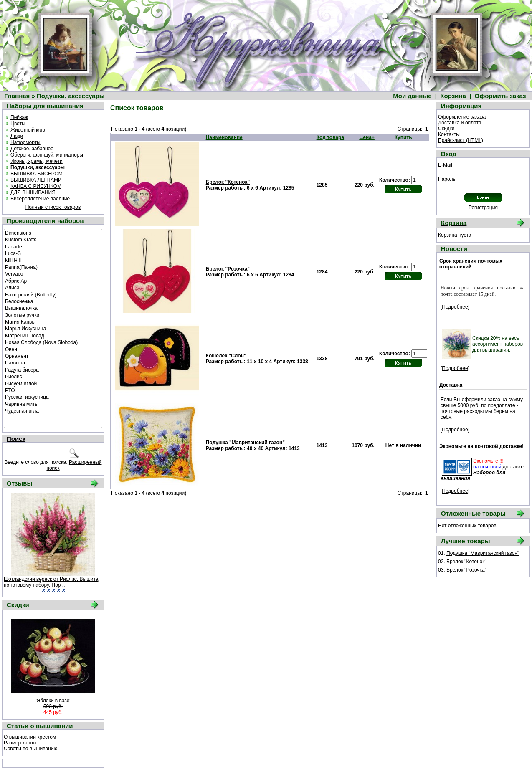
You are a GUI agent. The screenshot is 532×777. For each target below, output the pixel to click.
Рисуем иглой (53, 383)
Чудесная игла (53, 410)
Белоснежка (53, 301)
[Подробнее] (455, 307)
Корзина (453, 96)
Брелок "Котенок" (228, 182)
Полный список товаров (53, 207)
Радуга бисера (53, 370)
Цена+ (367, 137)
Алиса (53, 287)
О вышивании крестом (30, 737)
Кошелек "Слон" (226, 356)
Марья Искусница (53, 328)
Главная (17, 96)
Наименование (224, 137)
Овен (53, 349)
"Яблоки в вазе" (53, 701)
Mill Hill (53, 260)
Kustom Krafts (53, 239)
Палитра (53, 362)
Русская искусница (53, 397)
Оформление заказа (462, 117)
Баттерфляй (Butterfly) (53, 294)
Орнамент (53, 356)
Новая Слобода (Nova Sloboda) (53, 342)
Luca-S (53, 253)
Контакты (449, 134)
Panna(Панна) (53, 267)
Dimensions (53, 233)
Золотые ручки (53, 315)
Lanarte (53, 246)
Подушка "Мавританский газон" (245, 443)
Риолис (53, 376)
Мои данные (412, 96)
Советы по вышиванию (30, 749)
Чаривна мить (53, 404)
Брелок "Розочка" (228, 269)
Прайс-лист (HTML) (461, 140)
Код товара (330, 137)
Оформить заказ (500, 96)
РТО (53, 390)
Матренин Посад (53, 335)
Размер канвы (20, 743)
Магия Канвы (53, 321)
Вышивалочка (53, 308)
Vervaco (53, 273)
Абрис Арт (53, 281)
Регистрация (483, 208)
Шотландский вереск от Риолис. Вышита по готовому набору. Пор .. (51, 582)
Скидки (446, 129)
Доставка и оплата (460, 123)
